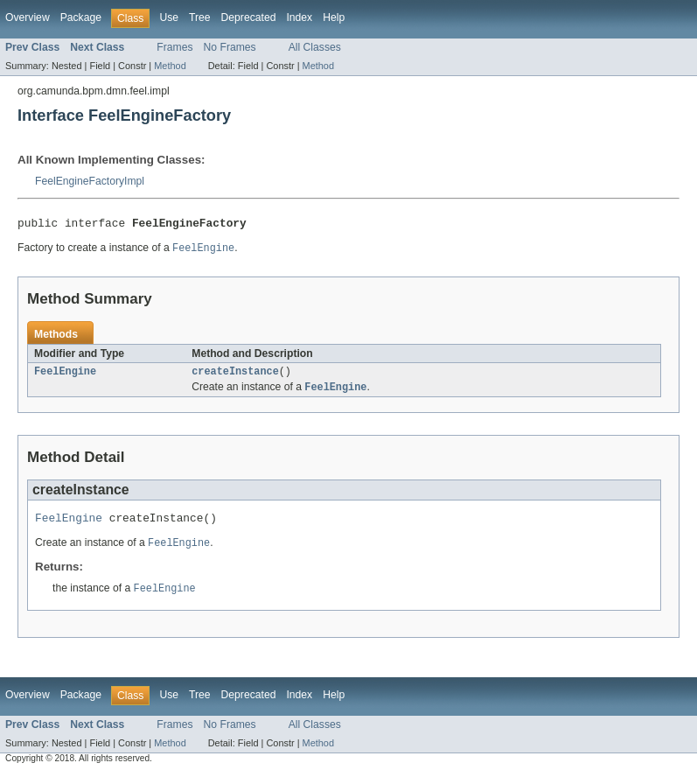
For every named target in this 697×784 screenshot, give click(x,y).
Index (299, 17)
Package (81, 17)
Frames (174, 47)
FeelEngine (65, 376)
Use (169, 17)
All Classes (315, 47)
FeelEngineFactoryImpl (90, 181)
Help (334, 17)
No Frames (230, 47)
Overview (28, 17)
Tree (200, 17)
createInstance (235, 376)
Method (170, 66)
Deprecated (249, 17)
